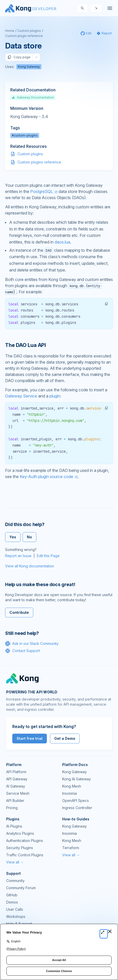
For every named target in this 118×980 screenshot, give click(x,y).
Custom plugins (29, 31)
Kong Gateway (29, 67)
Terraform (71, 848)
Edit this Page (48, 556)
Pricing (12, 808)
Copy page (19, 57)
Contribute (19, 612)
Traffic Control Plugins (25, 855)
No (29, 537)
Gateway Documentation (33, 97)
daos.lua (62, 242)
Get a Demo (65, 738)
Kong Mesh (72, 786)
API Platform (16, 772)
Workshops (16, 916)
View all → (15, 862)
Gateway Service (21, 396)
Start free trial (30, 738)
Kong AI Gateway (77, 779)
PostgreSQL (42, 191)
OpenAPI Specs (76, 801)
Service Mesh (18, 793)
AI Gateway (16, 786)
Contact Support (23, 651)
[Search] (82, 8)
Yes (13, 537)
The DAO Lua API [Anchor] (25, 345)
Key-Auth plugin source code (46, 477)
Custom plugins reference (39, 162)
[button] (106, 304)
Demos (12, 902)
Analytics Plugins (20, 833)
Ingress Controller (77, 808)
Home (10, 31)
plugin (55, 396)
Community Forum (21, 888)
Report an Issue (18, 556)
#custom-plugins (25, 135)
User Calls (15, 909)
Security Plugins (20, 848)
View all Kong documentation (30, 566)
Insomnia (69, 793)
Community (15, 881)
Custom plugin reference (24, 36)
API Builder (15, 801)
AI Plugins (14, 826)
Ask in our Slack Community (32, 644)
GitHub (12, 895)
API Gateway (17, 779)
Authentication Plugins (25, 841)
